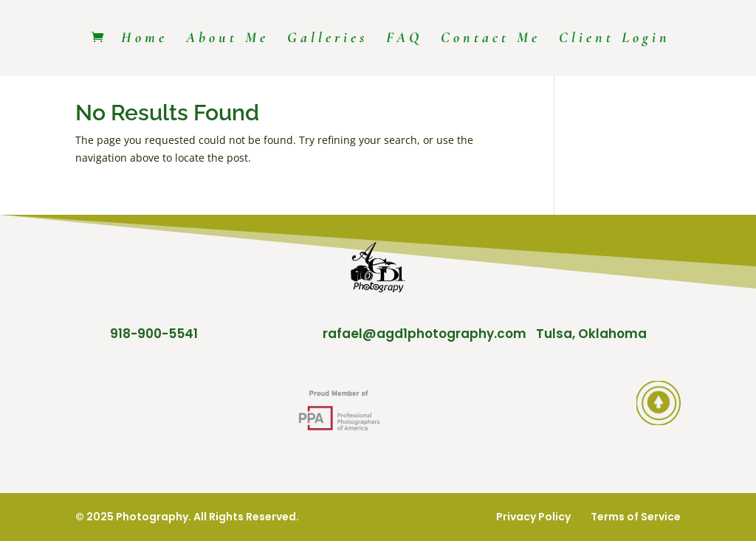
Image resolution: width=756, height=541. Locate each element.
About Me (227, 39)
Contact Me (491, 39)
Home (144, 39)
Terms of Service (636, 517)
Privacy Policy (533, 517)
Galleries (327, 39)
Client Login (615, 39)
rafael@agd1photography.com (425, 334)
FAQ (404, 39)
